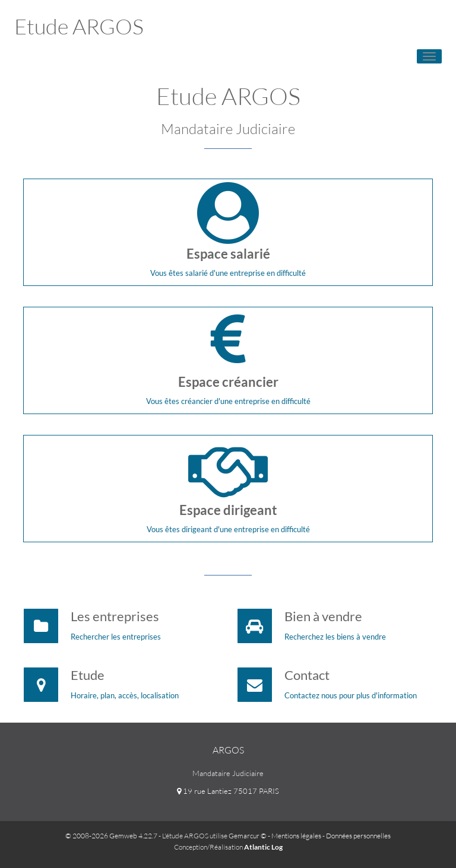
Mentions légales (296, 836)
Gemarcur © (248, 836)
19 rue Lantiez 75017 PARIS (228, 791)
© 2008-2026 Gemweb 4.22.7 (111, 836)
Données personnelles (358, 836)
